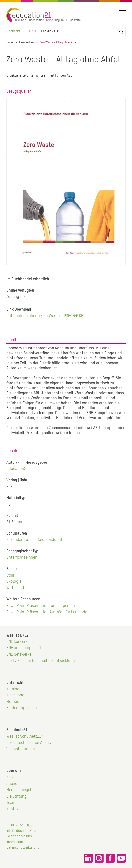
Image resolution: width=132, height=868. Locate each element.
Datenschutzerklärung (23, 848)
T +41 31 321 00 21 (20, 825)
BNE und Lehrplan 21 (24, 648)
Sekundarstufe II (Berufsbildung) (34, 540)
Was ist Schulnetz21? (25, 737)
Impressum (15, 842)
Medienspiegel (19, 790)
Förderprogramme (22, 708)
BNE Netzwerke (19, 655)
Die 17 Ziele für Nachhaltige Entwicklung (41, 661)
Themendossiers (21, 695)
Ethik (11, 576)
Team (11, 803)
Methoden (15, 702)
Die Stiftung (17, 797)
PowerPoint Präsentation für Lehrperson (41, 606)
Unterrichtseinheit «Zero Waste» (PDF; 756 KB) (46, 316)
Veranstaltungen (21, 749)
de (26, 31)
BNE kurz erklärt (20, 642)
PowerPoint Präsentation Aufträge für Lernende (47, 612)
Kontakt (14, 31)
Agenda (13, 784)
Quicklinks (48, 31)
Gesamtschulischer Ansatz (29, 743)
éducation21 (17, 469)
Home (10, 43)
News (11, 777)
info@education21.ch (22, 831)
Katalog (13, 689)
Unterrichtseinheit (22, 558)
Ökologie (14, 582)
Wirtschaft (15, 588)
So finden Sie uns (19, 836)
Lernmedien (26, 43)
